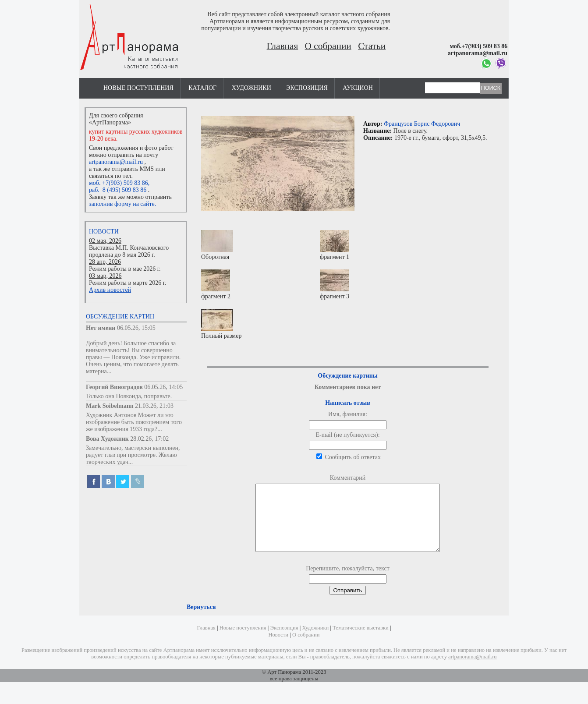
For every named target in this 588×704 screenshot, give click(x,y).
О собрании (328, 46)
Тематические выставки (361, 641)
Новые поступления (138, 88)
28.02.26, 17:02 (149, 439)
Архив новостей (110, 290)
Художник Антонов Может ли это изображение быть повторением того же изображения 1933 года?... (134, 422)
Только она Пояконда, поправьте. (129, 396)
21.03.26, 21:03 (154, 406)
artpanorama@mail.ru (116, 162)
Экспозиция (307, 88)
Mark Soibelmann (110, 406)
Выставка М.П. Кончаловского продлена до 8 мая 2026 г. (129, 251)
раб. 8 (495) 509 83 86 (118, 190)
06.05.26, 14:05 (163, 387)
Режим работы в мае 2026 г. (125, 269)
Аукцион (358, 88)
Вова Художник (107, 439)
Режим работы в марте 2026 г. (128, 283)
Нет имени (101, 328)
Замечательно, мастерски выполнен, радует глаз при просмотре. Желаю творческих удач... (133, 455)
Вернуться (201, 620)
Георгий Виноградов (114, 387)
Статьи (372, 46)
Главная (283, 46)
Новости (104, 232)
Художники (251, 88)
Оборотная (217, 245)
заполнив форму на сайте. (122, 204)
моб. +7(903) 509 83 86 (119, 183)
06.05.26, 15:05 (136, 328)
